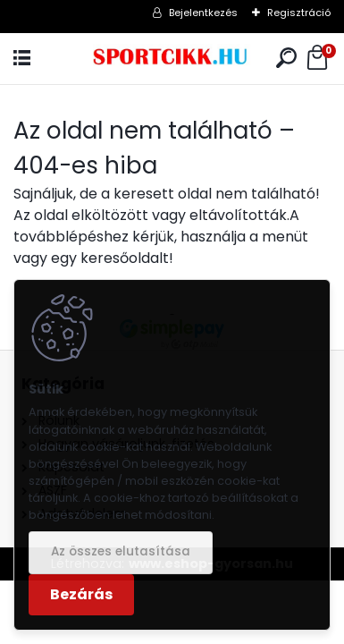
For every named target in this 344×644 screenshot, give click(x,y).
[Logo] (172, 59)
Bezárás (81, 594)
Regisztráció (299, 13)
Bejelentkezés (203, 13)
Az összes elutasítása (121, 551)
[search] (286, 59)
